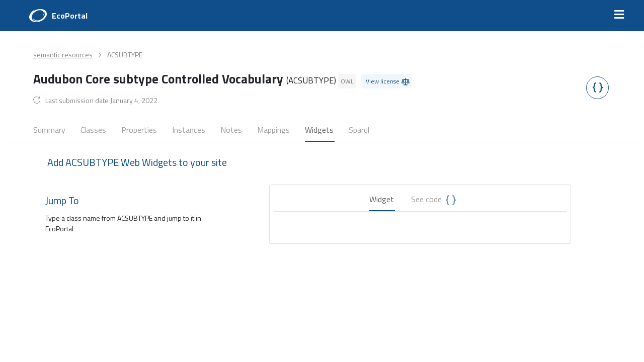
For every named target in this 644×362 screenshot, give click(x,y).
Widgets (319, 130)
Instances (189, 130)
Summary (49, 130)
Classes (93, 130)
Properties (139, 130)
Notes (231, 130)
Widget (382, 199)
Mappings (273, 130)
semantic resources (63, 55)
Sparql (359, 130)
